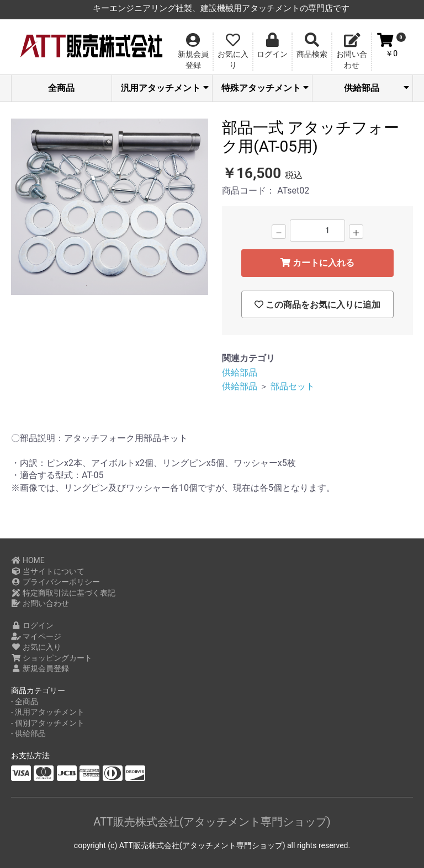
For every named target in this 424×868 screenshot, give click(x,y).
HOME (28, 560)
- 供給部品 (28, 733)
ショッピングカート (52, 658)
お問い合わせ (40, 603)
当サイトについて (48, 571)
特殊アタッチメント (265, 88)
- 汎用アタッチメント (48, 712)
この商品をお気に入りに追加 (317, 305)
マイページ (36, 636)
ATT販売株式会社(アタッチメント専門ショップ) (212, 822)
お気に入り (36, 647)
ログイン (32, 625)
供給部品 (377, 88)
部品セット (293, 386)
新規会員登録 (40, 668)
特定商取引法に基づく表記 (63, 593)
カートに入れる (317, 263)
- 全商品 (25, 701)
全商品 (61, 88)
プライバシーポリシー (55, 582)
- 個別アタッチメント (48, 723)
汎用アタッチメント (165, 88)
